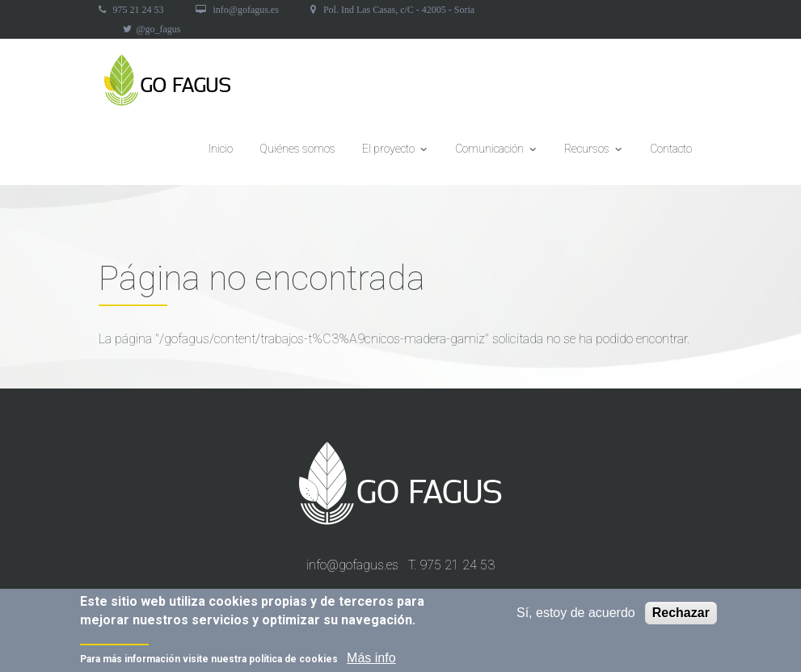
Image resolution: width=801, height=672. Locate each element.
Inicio (221, 149)
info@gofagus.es (246, 10)
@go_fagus (159, 29)
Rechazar (681, 614)
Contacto (671, 149)
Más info (371, 659)
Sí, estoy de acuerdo (576, 614)
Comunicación (496, 153)
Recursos (594, 153)
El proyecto (395, 153)
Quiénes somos (297, 149)
